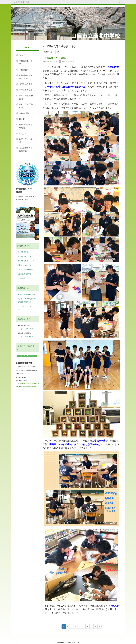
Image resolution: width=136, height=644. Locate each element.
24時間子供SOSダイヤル (26, 294)
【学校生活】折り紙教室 (54, 58)
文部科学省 (21, 278)
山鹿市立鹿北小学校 (24, 274)
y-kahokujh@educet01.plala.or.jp (30, 383)
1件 (59, 52)
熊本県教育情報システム (26, 261)
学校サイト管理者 (66, 61)
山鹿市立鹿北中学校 (22, 2)
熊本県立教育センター (25, 256)
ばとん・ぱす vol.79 (26, 329)
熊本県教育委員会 (24, 252)
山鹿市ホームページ (24, 265)
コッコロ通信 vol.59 (26, 336)
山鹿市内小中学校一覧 (25, 270)
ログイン (122, 2)
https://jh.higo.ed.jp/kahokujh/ (27, 387)
